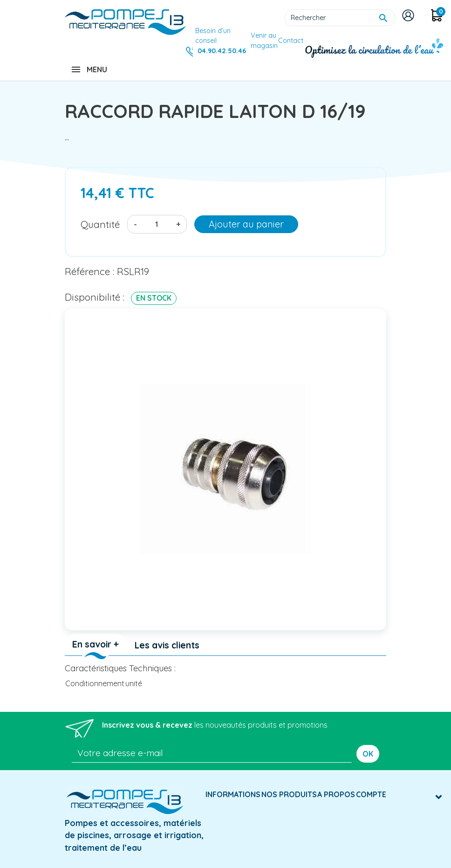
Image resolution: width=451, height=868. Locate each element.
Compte (371, 794)
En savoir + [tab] (96, 644)
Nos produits (289, 794)
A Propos (336, 794)
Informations (233, 794)
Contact (291, 41)
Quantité (100, 224)
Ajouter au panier (246, 224)
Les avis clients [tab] (167, 645)
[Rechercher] (340, 18)
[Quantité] (157, 224)
